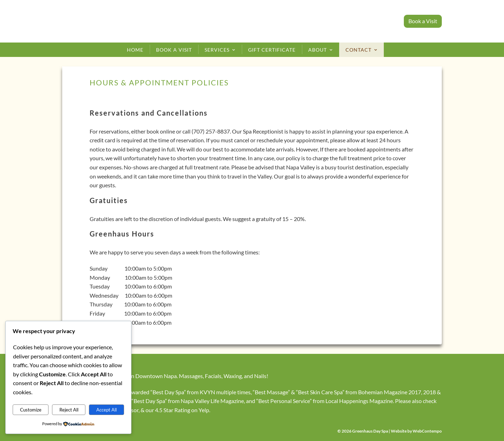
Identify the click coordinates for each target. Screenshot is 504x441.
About (318, 50)
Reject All (69, 410)
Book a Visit (423, 21)
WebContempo (427, 431)
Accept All (106, 410)
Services (217, 50)
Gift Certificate (272, 50)
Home (135, 50)
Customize (31, 410)
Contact (358, 50)
